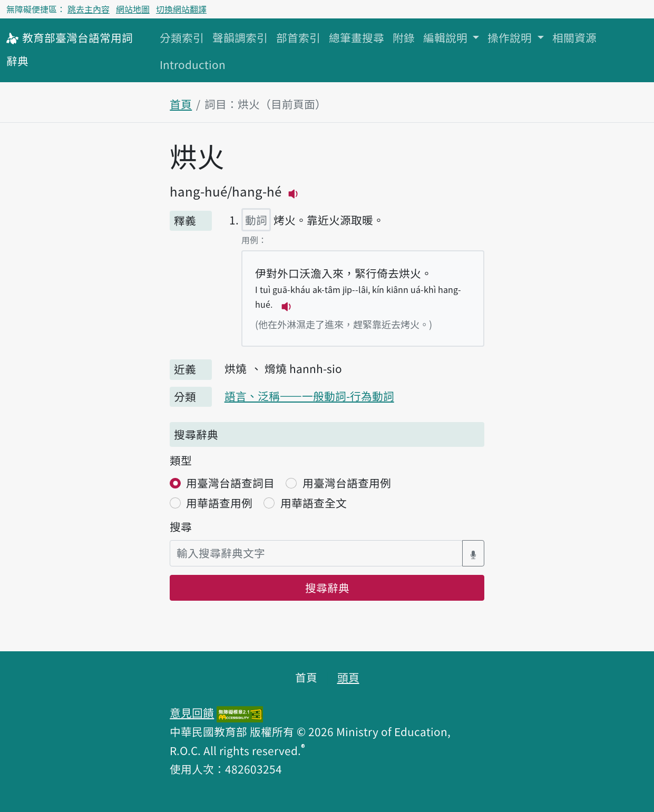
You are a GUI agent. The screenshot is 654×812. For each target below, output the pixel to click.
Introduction (193, 64)
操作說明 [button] (511, 37)
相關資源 (574, 37)
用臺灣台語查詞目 (230, 483)
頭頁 (348, 677)
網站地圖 (133, 9)
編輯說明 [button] (447, 37)
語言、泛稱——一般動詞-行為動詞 (309, 396)
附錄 (404, 37)
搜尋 (181, 526)
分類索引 (182, 37)
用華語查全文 (314, 503)
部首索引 (298, 37)
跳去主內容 (89, 9)
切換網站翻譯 (181, 9)
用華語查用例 (219, 503)
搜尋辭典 (327, 588)
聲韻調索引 (240, 37)
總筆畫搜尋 (357, 37)
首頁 (181, 104)
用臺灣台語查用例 (347, 483)
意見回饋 (192, 712)
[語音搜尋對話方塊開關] (473, 553)
